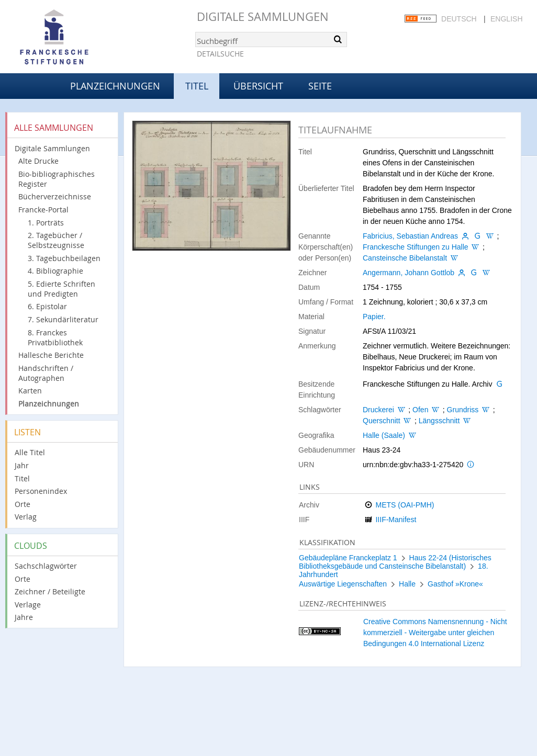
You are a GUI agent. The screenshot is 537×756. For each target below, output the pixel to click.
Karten (30, 391)
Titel (22, 478)
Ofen (420, 410)
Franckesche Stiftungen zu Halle (416, 247)
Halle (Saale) (384, 435)
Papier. (374, 317)
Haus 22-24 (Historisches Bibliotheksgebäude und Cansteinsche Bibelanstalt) (395, 562)
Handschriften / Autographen (46, 373)
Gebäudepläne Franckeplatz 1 (348, 558)
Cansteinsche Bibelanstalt (405, 258)
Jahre (24, 617)
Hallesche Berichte (51, 355)
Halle (407, 584)
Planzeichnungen (115, 86)
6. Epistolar (47, 306)
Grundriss (463, 410)
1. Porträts (46, 223)
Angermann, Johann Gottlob (409, 273)
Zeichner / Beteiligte (50, 591)
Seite (320, 86)
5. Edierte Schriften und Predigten (61, 289)
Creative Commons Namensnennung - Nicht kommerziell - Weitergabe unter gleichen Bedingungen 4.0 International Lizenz (435, 633)
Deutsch (459, 19)
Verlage (28, 605)
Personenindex (41, 491)
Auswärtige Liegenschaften (343, 584)
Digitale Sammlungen (263, 16)
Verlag (26, 517)
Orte (23, 504)
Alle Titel (30, 452)
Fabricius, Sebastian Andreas (410, 236)
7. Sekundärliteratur (63, 319)
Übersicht (258, 86)
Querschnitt (382, 421)
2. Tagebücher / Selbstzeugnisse (56, 240)
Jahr (22, 465)
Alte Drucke (38, 161)
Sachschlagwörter (46, 566)
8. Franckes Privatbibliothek (55, 337)
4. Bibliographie (55, 271)
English (506, 19)
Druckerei (378, 410)
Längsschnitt (439, 421)
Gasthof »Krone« (455, 584)
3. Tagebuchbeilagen (64, 258)
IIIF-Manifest (396, 520)
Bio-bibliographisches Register (57, 179)
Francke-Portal (43, 210)
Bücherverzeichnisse (55, 196)
